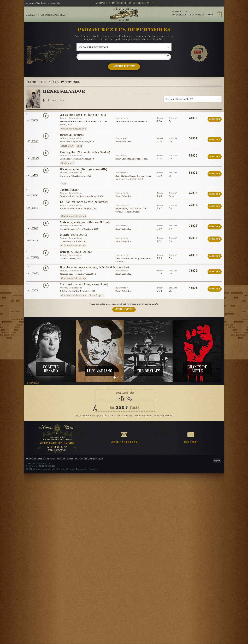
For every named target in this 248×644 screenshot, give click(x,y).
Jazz (79, 146)
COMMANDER (215, 119)
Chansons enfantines (73, 129)
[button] (206, 15)
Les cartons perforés (54, 15)
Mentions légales (65, 459)
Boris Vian (67, 146)
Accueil (32, 15)
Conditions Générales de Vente (41, 459)
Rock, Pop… (96, 295)
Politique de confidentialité (89, 459)
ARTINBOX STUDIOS (47, 466)
